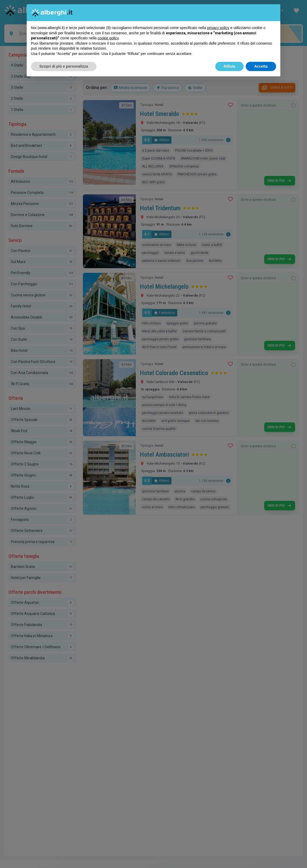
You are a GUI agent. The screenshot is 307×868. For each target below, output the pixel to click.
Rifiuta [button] (230, 66)
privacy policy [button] (218, 28)
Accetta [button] (261, 66)
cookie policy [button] (108, 38)
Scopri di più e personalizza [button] (64, 66)
